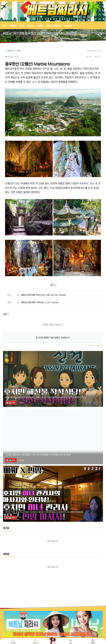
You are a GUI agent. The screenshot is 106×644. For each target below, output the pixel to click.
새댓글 (6, 554)
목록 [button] (89, 57)
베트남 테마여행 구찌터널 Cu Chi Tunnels (40, 302)
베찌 (12, 403)
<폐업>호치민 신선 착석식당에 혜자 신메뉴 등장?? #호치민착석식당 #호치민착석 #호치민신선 (46, 397)
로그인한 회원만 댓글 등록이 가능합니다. (53, 338)
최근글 (6, 528)
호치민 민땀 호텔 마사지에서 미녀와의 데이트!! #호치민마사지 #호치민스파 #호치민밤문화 (44, 512)
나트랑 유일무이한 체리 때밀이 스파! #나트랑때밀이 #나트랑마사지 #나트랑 (38, 455)
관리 (98, 57)
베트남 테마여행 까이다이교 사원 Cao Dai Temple (43, 295)
